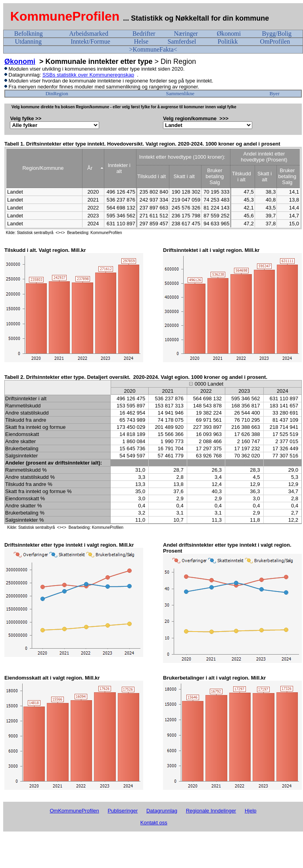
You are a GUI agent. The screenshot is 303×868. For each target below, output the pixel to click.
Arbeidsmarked (89, 34)
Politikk (228, 41)
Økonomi (229, 34)
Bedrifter (144, 34)
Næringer (186, 34)
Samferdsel (182, 41)
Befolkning (29, 34)
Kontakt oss (154, 823)
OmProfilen (275, 41)
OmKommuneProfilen (74, 811)
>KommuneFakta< (153, 49)
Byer (274, 93)
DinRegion (57, 93)
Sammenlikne (180, 93)
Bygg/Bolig (277, 34)
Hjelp (251, 811)
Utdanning (28, 41)
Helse (141, 41)
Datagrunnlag (162, 811)
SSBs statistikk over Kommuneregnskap (88, 75)
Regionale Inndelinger (211, 811)
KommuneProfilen (65, 16)
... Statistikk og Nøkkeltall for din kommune (197, 18)
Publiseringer (123, 811)
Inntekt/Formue (90, 41)
